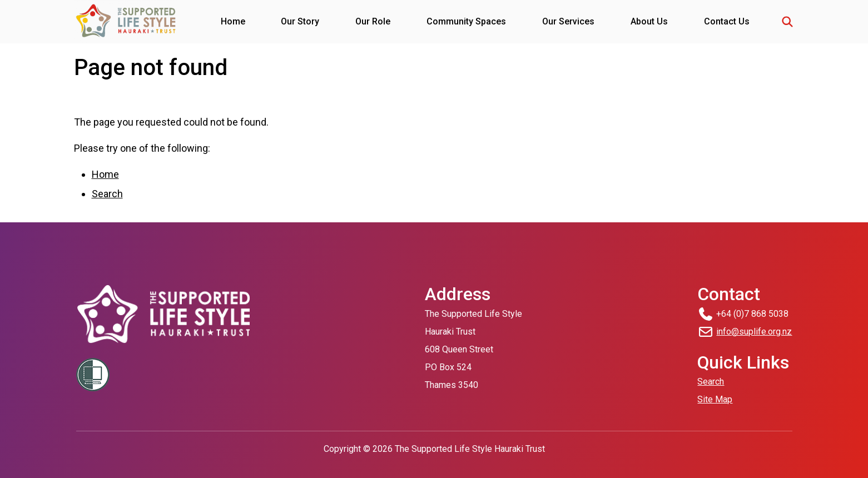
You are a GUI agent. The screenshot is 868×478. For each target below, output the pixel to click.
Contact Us (727, 21)
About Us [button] (649, 21)
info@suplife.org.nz (754, 332)
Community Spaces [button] (466, 21)
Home (233, 21)
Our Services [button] (568, 21)
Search (107, 194)
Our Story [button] (300, 21)
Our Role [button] (373, 21)
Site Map (715, 399)
